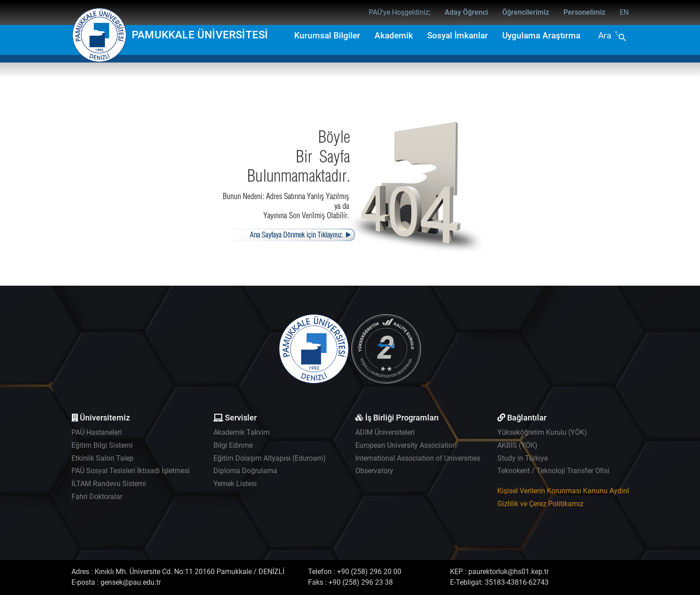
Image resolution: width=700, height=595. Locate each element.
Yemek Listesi (235, 484)
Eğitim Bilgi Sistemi (102, 445)
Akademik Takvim (242, 432)
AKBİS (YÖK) (517, 445)
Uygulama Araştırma (541, 35)
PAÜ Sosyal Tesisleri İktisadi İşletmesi (131, 471)
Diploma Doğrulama (245, 471)
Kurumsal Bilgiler (327, 35)
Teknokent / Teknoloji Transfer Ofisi (553, 471)
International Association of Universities (418, 458)
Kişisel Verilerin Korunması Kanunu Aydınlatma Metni (581, 491)
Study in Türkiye (523, 458)
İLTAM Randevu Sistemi (109, 484)
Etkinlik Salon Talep (102, 458)
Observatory (374, 471)
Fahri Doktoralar (97, 497)
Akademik (394, 35)
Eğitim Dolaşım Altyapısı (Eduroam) (270, 458)
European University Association (406, 445)
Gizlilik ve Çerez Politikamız (540, 504)
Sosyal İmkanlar (458, 35)
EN (624, 12)
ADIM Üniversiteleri (385, 432)
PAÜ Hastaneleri (97, 432)
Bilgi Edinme (233, 445)
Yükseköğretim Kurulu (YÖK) (542, 432)
